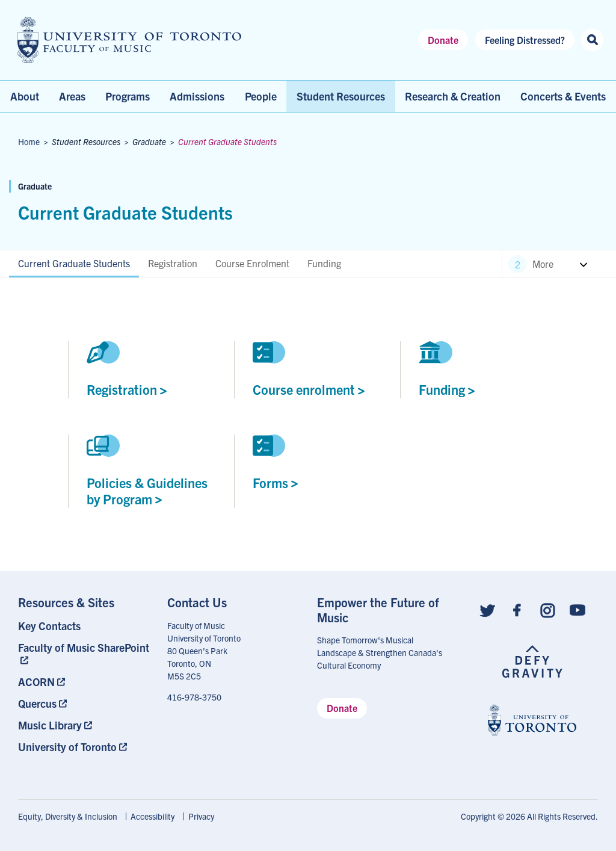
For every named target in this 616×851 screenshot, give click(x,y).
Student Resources (341, 96)
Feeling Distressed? (525, 40)
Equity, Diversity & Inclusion (68, 816)
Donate (443, 40)
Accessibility (152, 816)
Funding (324, 263)
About (25, 96)
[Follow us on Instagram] (547, 609)
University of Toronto (67, 747)
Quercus (37, 703)
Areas (72, 96)
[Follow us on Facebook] (517, 609)
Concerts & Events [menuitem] (563, 96)
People (261, 96)
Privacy (201, 816)
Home (29, 141)
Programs (128, 96)
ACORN (36, 682)
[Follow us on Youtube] (577, 609)
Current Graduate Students (74, 263)
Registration (173, 263)
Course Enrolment (252, 263)
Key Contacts (49, 626)
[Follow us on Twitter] (487, 609)
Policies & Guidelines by (147, 490)
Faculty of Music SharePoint (84, 647)
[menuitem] (84, 626)
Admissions (197, 96)
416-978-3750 (194, 697)
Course (309, 389)
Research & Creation (453, 96)
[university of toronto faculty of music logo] (129, 40)
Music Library (50, 725)
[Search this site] (592, 40)
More (543, 264)
